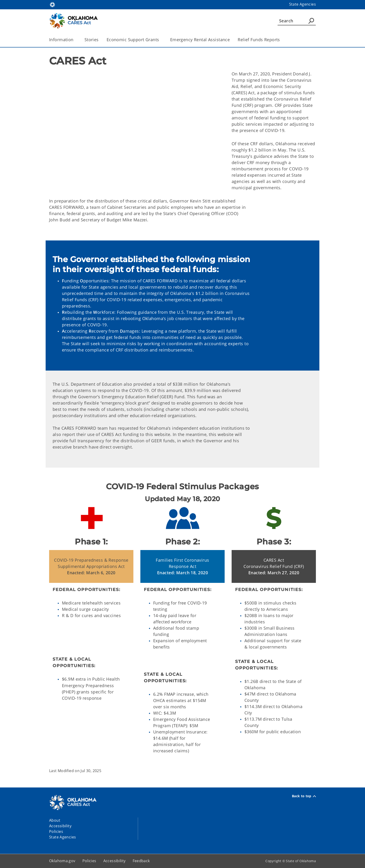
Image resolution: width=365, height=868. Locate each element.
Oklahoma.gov (62, 861)
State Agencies (302, 4)
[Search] (297, 21)
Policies (89, 861)
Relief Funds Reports (259, 40)
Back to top (304, 796)
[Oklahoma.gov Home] (52, 4)
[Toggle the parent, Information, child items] (75, 40)
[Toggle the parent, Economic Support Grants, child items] (161, 40)
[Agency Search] (311, 21)
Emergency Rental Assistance (200, 40)
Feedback (141, 861)
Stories (92, 40)
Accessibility (115, 861)
